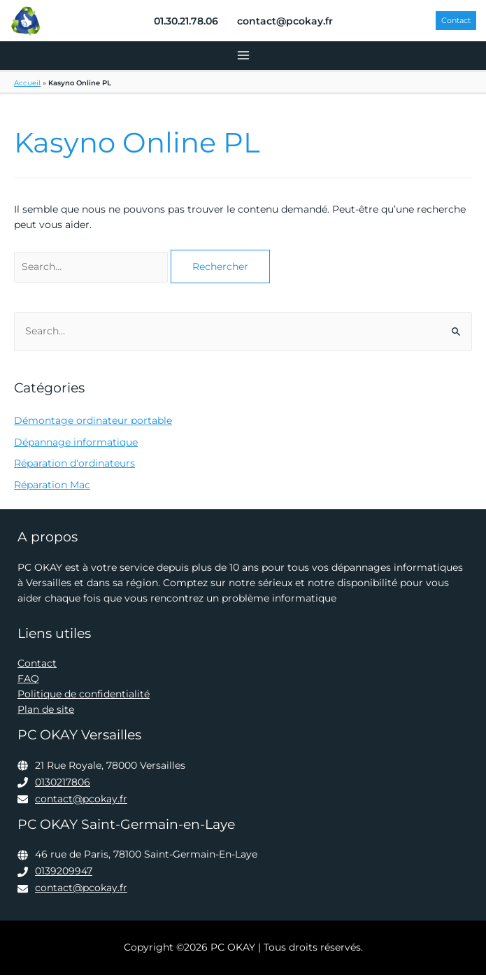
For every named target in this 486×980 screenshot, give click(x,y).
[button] (453, 23)
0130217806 (63, 786)
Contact (37, 668)
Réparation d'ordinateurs (74, 468)
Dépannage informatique (76, 446)
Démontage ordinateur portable (93, 425)
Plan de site (46, 714)
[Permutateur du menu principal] (243, 61)
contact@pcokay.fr (81, 803)
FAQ (28, 683)
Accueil (27, 87)
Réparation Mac (52, 490)
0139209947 (64, 876)
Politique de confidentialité (84, 699)
